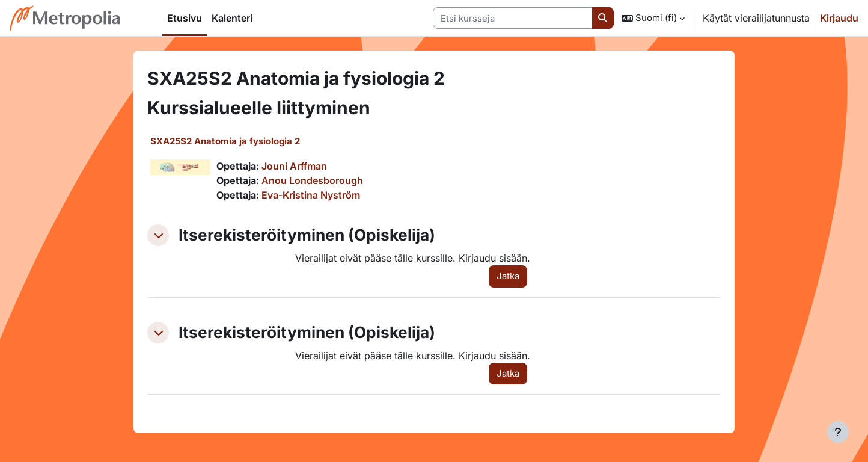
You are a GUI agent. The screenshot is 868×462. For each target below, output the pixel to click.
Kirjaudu (839, 18)
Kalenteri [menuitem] (232, 18)
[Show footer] (838, 432)
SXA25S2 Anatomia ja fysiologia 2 (225, 141)
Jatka (508, 276)
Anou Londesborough (312, 180)
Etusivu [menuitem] (185, 18)
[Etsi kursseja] (513, 18)
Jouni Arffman (294, 166)
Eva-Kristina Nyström (311, 195)
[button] (653, 18)
